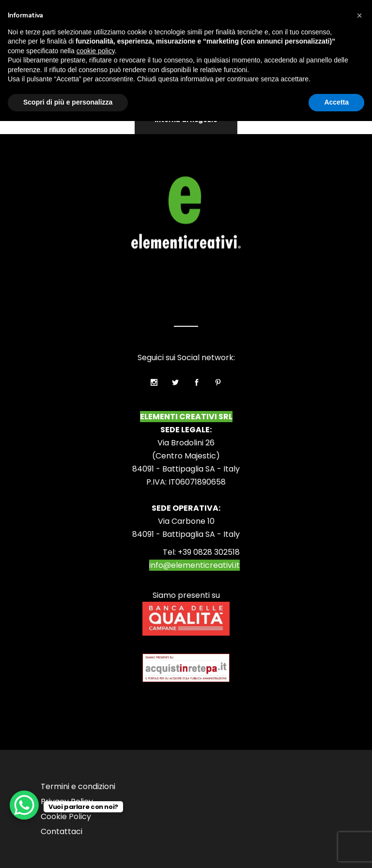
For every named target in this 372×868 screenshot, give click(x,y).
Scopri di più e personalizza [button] (68, 102)
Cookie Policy (66, 816)
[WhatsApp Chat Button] (24, 805)
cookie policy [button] (96, 51)
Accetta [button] (336, 102)
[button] (359, 15)
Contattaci (62, 831)
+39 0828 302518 (209, 552)
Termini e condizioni (78, 786)
